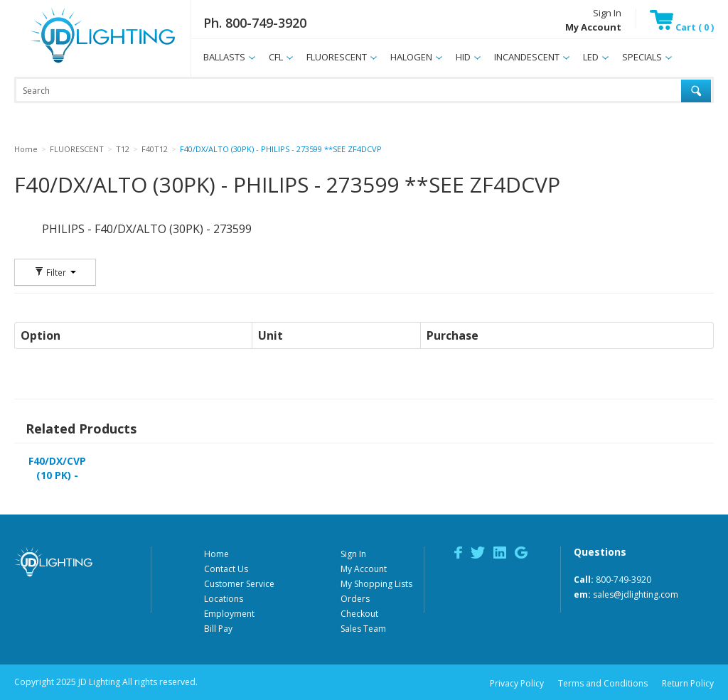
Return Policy (688, 683)
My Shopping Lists (376, 584)
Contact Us (226, 569)
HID (463, 57)
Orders (355, 599)
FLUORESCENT (337, 57)
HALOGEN (411, 57)
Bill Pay (218, 629)
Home (216, 554)
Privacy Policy (517, 683)
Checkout (359, 614)
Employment (229, 614)
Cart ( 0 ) (682, 27)
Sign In (607, 13)
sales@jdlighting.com (636, 594)
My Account (364, 569)
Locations (224, 599)
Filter (55, 272)
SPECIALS (642, 57)
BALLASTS (224, 57)
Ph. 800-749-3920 (255, 23)
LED (591, 57)
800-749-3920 (623, 580)
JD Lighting (85, 63)
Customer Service (239, 584)
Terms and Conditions (603, 683)
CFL (276, 57)
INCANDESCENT (527, 57)
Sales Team (363, 629)
